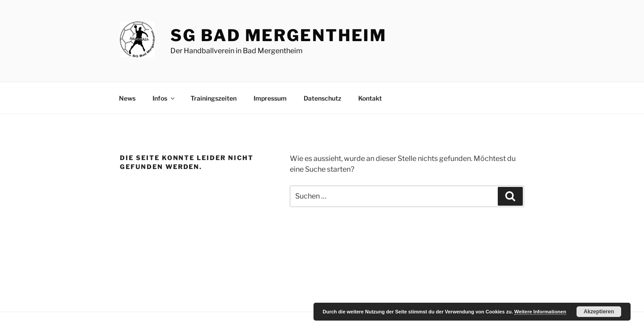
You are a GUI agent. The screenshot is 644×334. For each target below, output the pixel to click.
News (127, 98)
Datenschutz (322, 98)
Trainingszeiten (214, 98)
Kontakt (370, 98)
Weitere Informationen (540, 312)
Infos (164, 98)
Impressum (270, 98)
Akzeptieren (599, 312)
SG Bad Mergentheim (279, 35)
